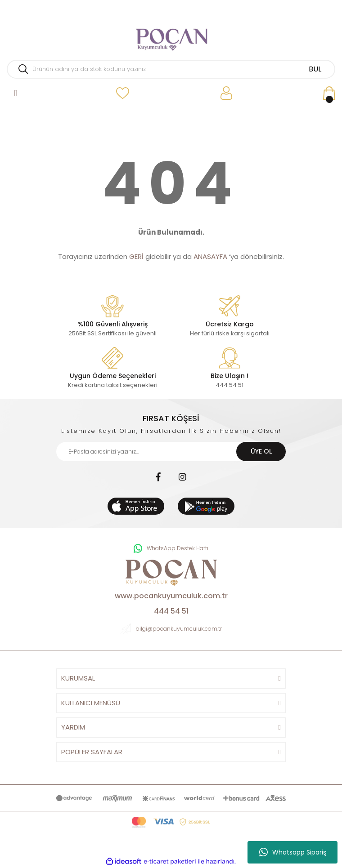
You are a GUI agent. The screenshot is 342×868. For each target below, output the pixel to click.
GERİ (136, 256)
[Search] (171, 69)
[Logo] (171, 36)
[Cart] (329, 93)
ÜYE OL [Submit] (261, 451)
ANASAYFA (210, 256)
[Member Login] (226, 93)
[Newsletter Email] (171, 452)
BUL (315, 69)
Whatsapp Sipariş (293, 852)
